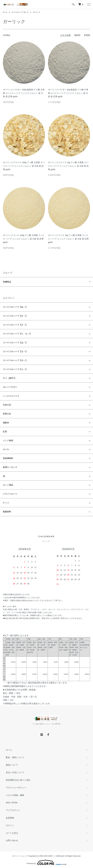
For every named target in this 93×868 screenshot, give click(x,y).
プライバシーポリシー (16, 788)
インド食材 (8, 440)
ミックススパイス (11, 396)
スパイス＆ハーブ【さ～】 (15, 325)
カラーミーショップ (20, 856)
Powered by (46, 862)
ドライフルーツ (10, 494)
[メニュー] (89, 4)
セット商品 (8, 485)
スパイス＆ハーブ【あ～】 (15, 307)
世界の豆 (7, 414)
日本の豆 (7, 405)
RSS (8, 803)
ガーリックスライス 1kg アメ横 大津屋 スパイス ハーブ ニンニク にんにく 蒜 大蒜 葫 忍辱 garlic (68, 166)
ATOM (15, 803)
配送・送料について (15, 757)
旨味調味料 (8, 458)
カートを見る (12, 833)
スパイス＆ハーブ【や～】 (15, 360)
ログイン (10, 825)
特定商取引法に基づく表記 (18, 780)
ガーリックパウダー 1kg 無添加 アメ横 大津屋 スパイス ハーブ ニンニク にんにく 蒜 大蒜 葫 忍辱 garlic (68, 93)
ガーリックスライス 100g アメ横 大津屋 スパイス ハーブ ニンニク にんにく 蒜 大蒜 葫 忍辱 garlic (24, 166)
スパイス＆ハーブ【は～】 (15, 343)
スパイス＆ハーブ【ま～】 (15, 351)
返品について (12, 765)
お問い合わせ (12, 840)
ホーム (5, 12)
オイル (6, 449)
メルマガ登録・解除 (15, 795)
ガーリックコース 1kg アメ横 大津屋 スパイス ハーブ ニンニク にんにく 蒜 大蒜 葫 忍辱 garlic (68, 239)
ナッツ (6, 503)
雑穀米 (6, 423)
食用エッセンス (10, 467)
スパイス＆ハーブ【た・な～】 (17, 334)
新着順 (87, 35)
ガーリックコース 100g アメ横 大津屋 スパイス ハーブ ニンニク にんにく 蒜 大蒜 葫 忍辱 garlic (24, 239)
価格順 (77, 35)
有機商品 (7, 282)
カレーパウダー (10, 387)
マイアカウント (13, 810)
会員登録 (10, 818)
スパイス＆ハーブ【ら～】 (15, 369)
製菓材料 (7, 512)
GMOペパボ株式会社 (56, 856)
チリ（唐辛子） (10, 378)
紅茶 (5, 432)
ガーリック (37, 12)
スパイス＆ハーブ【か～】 (20, 12)
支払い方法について (15, 772)
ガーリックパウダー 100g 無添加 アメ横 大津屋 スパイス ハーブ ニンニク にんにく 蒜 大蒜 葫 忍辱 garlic (24, 93)
